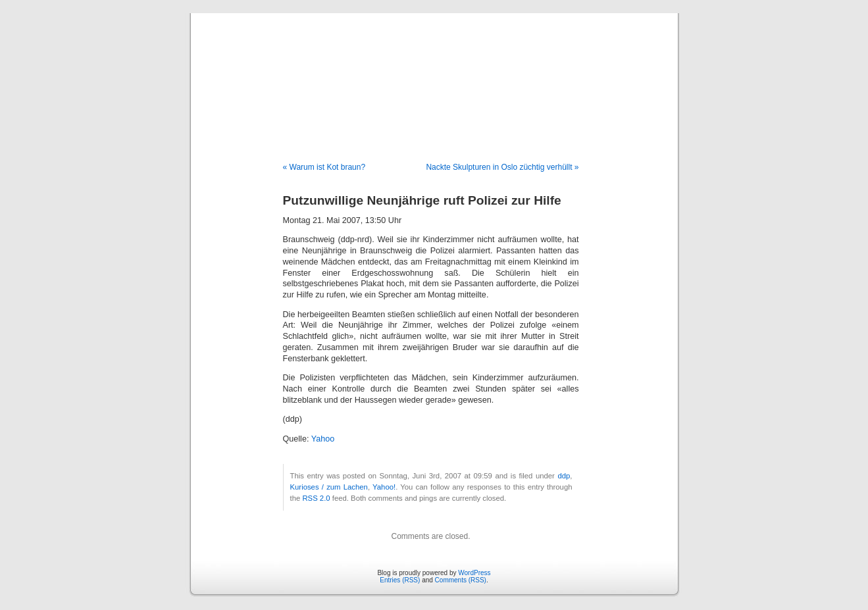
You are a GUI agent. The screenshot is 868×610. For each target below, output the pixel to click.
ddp (564, 476)
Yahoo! (384, 487)
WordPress (474, 573)
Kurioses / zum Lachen (329, 487)
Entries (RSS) (400, 580)
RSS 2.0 (316, 498)
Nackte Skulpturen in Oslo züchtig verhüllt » (502, 167)
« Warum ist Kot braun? (324, 167)
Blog (434, 74)
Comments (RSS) (461, 580)
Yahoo (323, 439)
